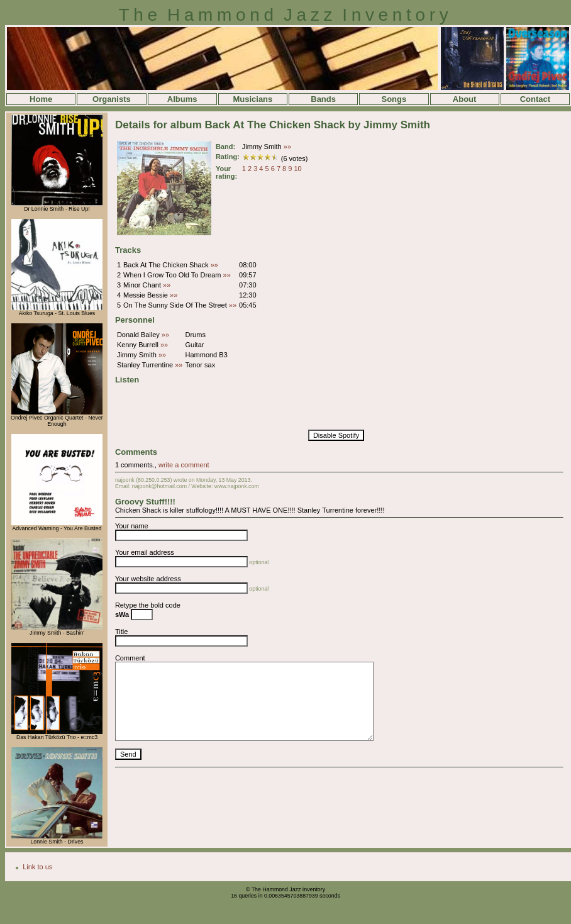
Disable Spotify (336, 435)
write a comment (184, 465)
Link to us (37, 867)
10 (297, 169)
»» (287, 147)
